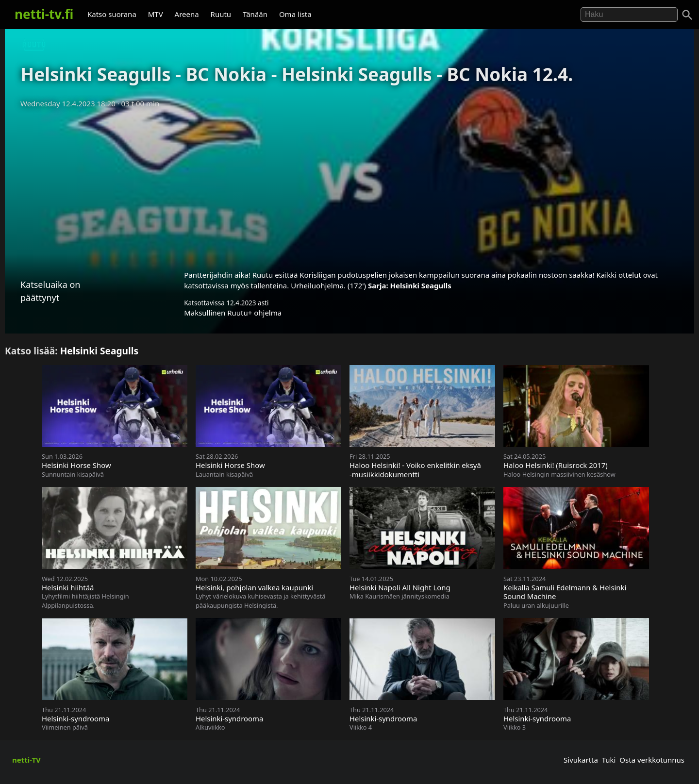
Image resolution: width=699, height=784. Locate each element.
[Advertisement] (349, 186)
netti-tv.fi (44, 14)
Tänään (255, 14)
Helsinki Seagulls (421, 285)
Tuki (609, 760)
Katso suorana (112, 14)
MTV (156, 14)
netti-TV (26, 760)
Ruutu (221, 14)
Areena (187, 14)
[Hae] (629, 15)
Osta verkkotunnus (652, 760)
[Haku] (687, 15)
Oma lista (295, 14)
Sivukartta (581, 760)
